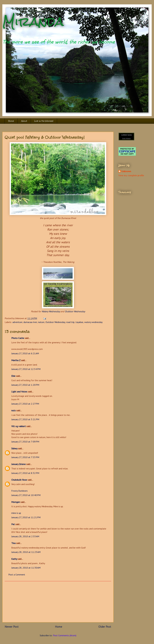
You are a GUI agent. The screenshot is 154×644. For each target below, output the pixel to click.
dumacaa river (30, 322)
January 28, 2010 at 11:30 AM (26, 568)
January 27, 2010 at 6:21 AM (25, 353)
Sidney (14, 448)
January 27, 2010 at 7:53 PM (25, 457)
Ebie (13, 376)
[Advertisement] (58, 602)
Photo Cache (18, 338)
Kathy (14, 559)
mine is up (16, 513)
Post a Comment (17, 575)
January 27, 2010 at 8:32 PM (25, 473)
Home (11, 121)
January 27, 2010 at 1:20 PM (25, 385)
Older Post (105, 627)
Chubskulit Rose (19, 480)
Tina (13, 543)
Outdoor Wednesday (75, 311)
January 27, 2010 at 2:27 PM (25, 404)
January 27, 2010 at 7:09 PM (25, 442)
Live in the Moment (44, 121)
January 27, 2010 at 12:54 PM (26, 369)
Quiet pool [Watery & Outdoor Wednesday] (45, 137)
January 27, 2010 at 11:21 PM (26, 517)
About (24, 121)
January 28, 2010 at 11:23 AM (26, 552)
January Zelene (18, 464)
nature (41, 322)
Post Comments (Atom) (65, 635)
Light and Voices (19, 392)
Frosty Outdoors (19, 491)
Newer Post (12, 627)
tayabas (79, 322)
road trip (70, 322)
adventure (17, 322)
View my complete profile (131, 176)
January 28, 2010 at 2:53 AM (25, 536)
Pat (13, 524)
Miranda (33, 22)
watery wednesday (93, 322)
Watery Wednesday (51, 311)
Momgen (16, 502)
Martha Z (16, 360)
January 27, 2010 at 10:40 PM (26, 495)
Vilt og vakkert (19, 426)
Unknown (126, 171)
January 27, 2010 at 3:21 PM (25, 419)
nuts (13, 410)
